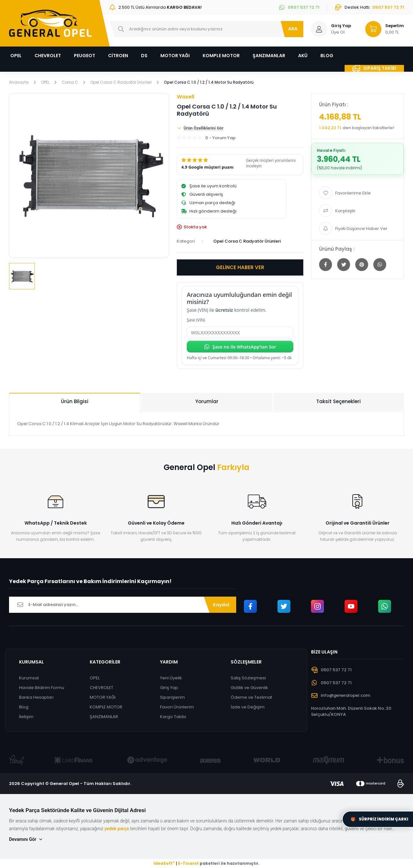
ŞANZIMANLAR (104, 717)
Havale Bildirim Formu (42, 688)
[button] (240, 165)
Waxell (186, 97)
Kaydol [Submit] (221, 605)
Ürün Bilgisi (75, 401)
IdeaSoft (164, 863)
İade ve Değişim (248, 707)
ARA (293, 29)
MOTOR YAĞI (103, 697)
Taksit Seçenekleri (338, 401)
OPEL (95, 678)
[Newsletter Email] (123, 605)
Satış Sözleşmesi (248, 678)
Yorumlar (207, 401)
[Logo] (50, 23)
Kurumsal (29, 678)
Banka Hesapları (36, 697)
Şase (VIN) (196, 320)
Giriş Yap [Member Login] (341, 26)
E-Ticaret (188, 863)
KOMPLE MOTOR (106, 707)
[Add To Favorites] (358, 193)
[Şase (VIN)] (240, 332)
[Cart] (382, 29)
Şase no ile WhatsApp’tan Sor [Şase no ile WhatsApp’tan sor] (240, 347)
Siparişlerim (172, 697)
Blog (24, 707)
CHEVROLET (101, 688)
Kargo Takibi (173, 717)
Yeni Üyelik (171, 678)
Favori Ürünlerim (177, 707)
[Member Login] (319, 29)
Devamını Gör (26, 839)
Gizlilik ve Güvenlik (249, 688)
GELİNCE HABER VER (240, 267)
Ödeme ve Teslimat (251, 697)
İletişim (26, 717)
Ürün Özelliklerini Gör (200, 128)
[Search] (206, 29)
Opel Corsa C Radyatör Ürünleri (247, 241)
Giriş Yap (169, 688)
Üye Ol (338, 32)
